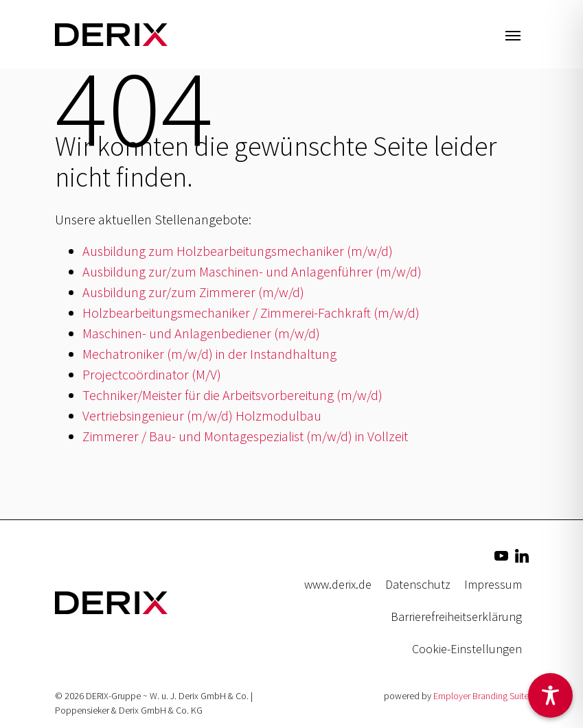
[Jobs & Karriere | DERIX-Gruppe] (111, 34)
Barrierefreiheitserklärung (456, 617)
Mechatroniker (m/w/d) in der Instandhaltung (209, 354)
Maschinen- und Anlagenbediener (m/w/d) (201, 333)
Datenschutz (418, 584)
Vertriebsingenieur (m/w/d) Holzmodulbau (202, 415)
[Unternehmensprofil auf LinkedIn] (522, 554)
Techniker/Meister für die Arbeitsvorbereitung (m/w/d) (232, 395)
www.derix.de (338, 584)
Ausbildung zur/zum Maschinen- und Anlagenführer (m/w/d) (252, 271)
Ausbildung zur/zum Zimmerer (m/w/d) (193, 292)
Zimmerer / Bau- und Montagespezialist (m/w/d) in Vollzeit (245, 436)
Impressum (493, 584)
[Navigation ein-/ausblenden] (513, 34)
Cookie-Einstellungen (467, 649)
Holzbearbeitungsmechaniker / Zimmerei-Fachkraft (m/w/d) (251, 313)
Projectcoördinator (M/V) (152, 374)
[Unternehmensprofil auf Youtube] (501, 554)
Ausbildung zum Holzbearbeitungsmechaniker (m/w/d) (238, 251)
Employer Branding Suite (481, 696)
